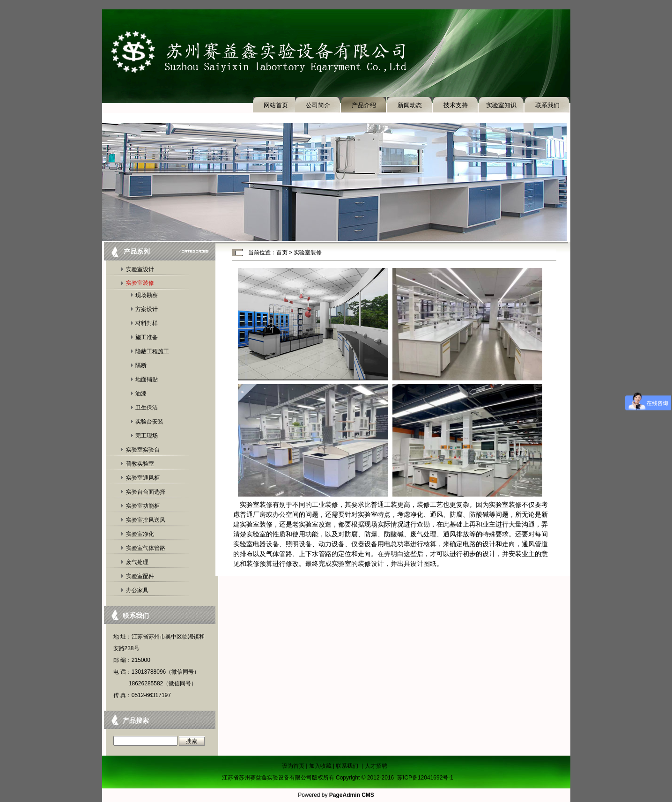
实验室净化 (140, 534)
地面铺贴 (147, 379)
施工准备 (147, 337)
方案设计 (147, 309)
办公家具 (137, 590)
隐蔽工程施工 (152, 351)
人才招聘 (376, 766)
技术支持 (456, 105)
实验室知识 (501, 105)
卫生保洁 (147, 408)
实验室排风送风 (146, 520)
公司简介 (318, 105)
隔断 (141, 365)
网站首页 (276, 105)
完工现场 (147, 436)
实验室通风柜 (143, 478)
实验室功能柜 (143, 506)
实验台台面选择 (146, 492)
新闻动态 (410, 105)
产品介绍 (364, 105)
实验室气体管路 (146, 548)
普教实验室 (140, 464)
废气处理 (137, 562)
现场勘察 (147, 295)
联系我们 (547, 105)
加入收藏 (320, 766)
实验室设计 (140, 269)
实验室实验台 (143, 450)
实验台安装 (149, 422)
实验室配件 (140, 576)
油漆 (141, 394)
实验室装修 (140, 283)
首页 (282, 252)
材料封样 (147, 323)
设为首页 (293, 766)
